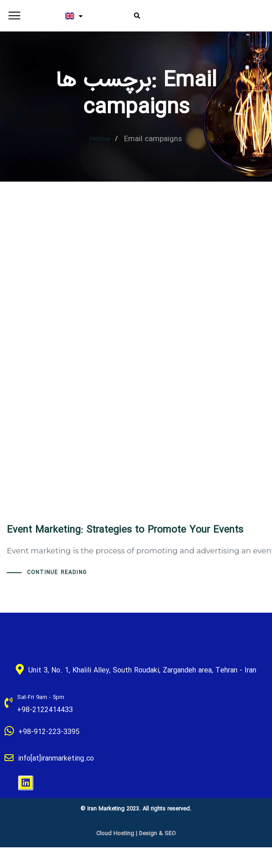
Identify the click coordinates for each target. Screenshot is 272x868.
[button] (12, 16)
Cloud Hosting (115, 834)
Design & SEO (157, 834)
